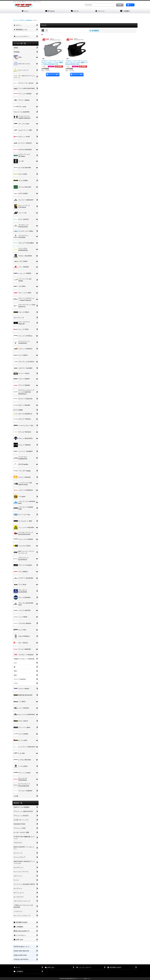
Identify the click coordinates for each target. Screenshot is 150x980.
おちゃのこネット (72, 979)
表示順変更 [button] (94, 31)
